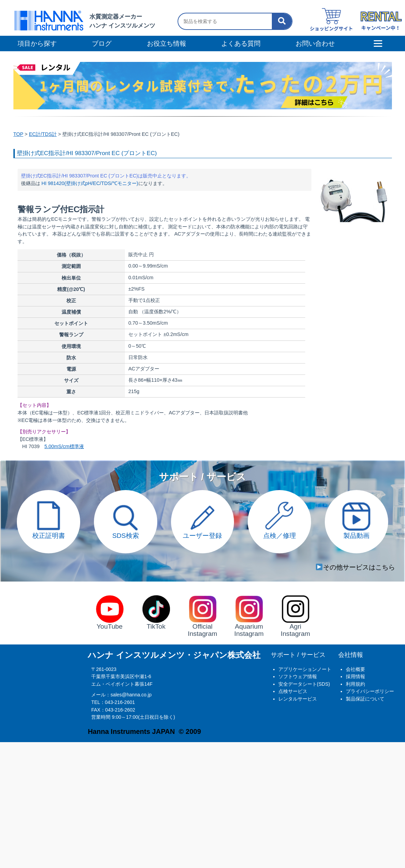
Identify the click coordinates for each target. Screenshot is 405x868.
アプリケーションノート (305, 669)
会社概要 (355, 669)
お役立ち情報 (167, 44)
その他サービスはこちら (355, 567)
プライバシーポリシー (370, 691)
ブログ (102, 44)
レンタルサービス (298, 699)
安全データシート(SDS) (304, 684)
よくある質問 (241, 44)
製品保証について (365, 699)
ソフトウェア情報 (298, 676)
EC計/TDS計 (43, 134)
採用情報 (355, 676)
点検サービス (293, 691)
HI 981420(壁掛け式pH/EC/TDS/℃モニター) (90, 183)
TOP (18, 134)
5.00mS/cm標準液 (64, 446)
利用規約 (355, 684)
